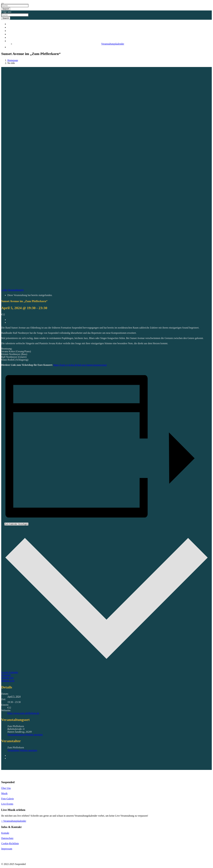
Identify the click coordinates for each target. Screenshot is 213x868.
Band (110, 27)
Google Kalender (10, 672)
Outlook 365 (7, 678)
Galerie (110, 37)
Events (110, 41)
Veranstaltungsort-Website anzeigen (25, 735)
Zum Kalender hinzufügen (16, 524)
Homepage (13, 60)
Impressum (7, 849)
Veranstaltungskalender (113, 44)
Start (110, 24)
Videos (110, 34)
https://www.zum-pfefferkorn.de (23, 713)
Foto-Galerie (8, 799)
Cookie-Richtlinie (10, 843)
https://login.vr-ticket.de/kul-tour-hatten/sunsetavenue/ (80, 365)
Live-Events (7, 804)
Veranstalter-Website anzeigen (22, 750)
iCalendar (6, 675)
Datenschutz (7, 838)
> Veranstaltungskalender (14, 821)
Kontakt (110, 47)
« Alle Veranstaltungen (12, 290)
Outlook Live (8, 681)
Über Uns (6, 788)
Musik (109, 31)
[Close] (2, 3)
